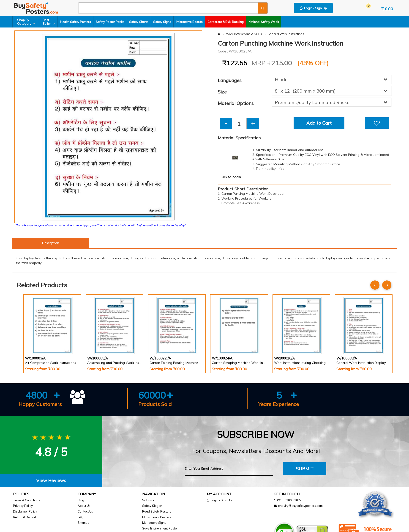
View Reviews (51, 480)
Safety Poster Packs (110, 22)
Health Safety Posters (75, 22)
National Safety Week (264, 22)
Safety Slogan (152, 506)
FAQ (81, 517)
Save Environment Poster (160, 528)
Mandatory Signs (154, 523)
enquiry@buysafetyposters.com (300, 506)
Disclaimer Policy (25, 511)
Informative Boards (189, 22)
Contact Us (85, 511)
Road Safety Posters (157, 511)
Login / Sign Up (313, 8)
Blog (81, 500)
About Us (84, 506)
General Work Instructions (286, 34)
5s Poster (149, 500)
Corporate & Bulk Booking (226, 22)
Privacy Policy (23, 506)
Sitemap (83, 523)
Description (51, 243)
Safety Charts (139, 22)
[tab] (51, 481)
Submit (305, 469)
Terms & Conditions (27, 500)
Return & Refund (25, 517)
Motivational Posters (157, 517)
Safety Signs (162, 22)
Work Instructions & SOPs (244, 34)
